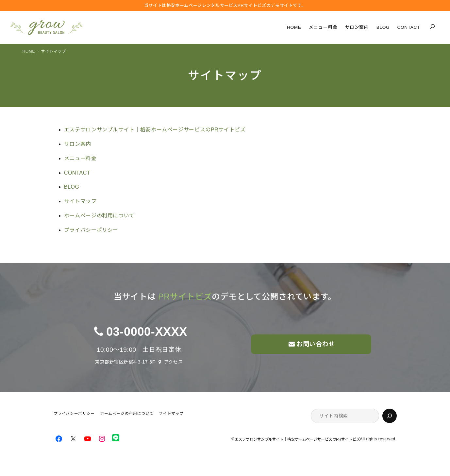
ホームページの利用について (99, 216)
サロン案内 (78, 144)
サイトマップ (80, 201)
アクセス (174, 362)
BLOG (72, 187)
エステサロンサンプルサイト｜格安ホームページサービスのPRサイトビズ (155, 130)
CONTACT (77, 173)
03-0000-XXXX (147, 332)
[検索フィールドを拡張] (432, 26)
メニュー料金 (80, 158)
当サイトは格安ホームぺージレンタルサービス (225, 6)
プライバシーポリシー (91, 230)
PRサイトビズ (185, 297)
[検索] (390, 416)
